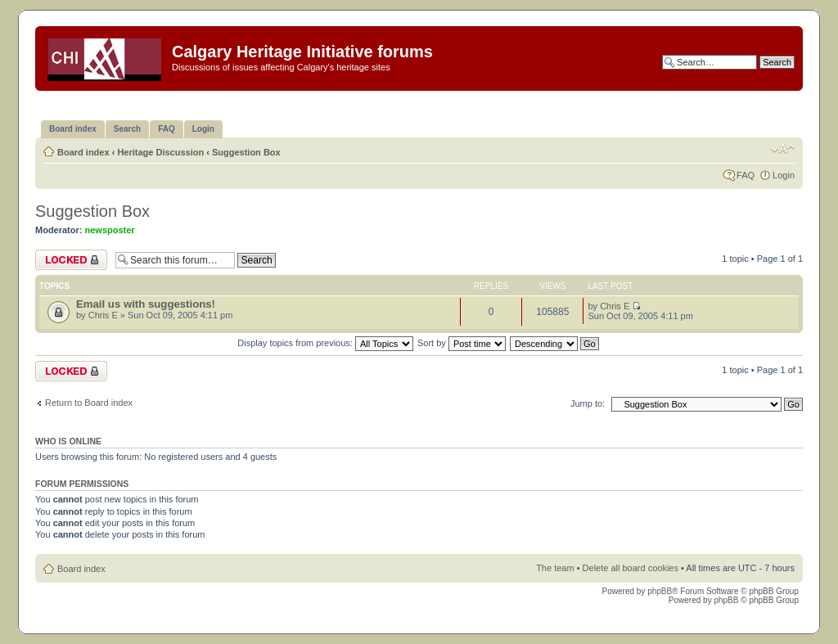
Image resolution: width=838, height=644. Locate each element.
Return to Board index (89, 403)
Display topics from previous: (325, 343)
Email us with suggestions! (146, 304)
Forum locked (71, 260)
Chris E (103, 315)
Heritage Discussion (160, 152)
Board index (83, 152)
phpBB (660, 591)
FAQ (746, 175)
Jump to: (588, 403)
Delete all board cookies (631, 568)
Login (784, 175)
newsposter (110, 230)
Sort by (462, 343)
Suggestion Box (246, 152)
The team (555, 568)
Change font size (783, 149)
